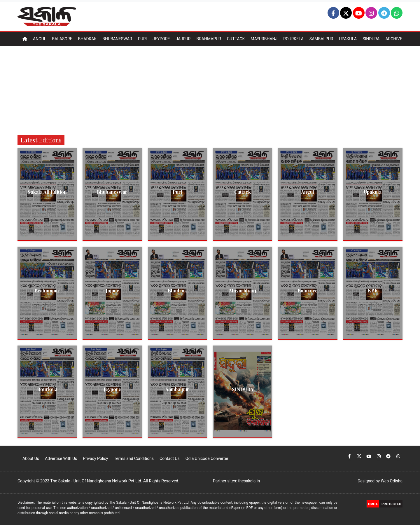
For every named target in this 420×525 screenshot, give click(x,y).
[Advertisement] (210, 90)
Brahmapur (209, 39)
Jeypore (161, 39)
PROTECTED (391, 504)
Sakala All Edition (47, 192)
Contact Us (170, 458)
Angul (40, 39)
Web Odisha (392, 481)
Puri (142, 39)
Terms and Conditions (134, 458)
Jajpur (183, 39)
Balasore (62, 39)
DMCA (373, 504)
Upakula (348, 39)
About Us (31, 458)
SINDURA (243, 389)
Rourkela (293, 39)
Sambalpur (321, 39)
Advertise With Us (61, 458)
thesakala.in (249, 481)
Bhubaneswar (117, 39)
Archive (394, 39)
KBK (373, 291)
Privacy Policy (95, 458)
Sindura (371, 39)
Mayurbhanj (264, 39)
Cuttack (236, 39)
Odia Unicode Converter (207, 458)
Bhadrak (87, 39)
